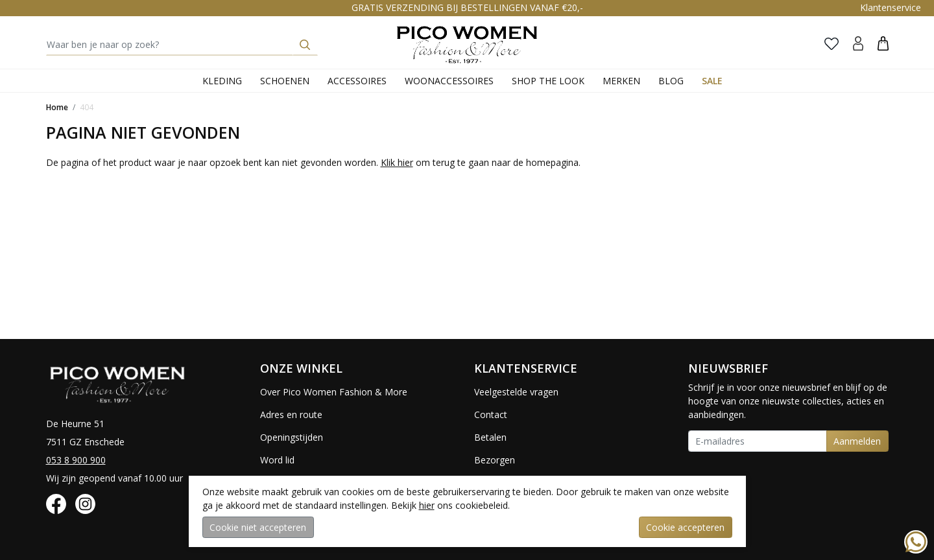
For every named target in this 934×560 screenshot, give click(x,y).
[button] (883, 43)
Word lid (277, 460)
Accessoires (357, 81)
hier (427, 505)
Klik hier (397, 162)
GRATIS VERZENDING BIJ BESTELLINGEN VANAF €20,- (467, 7)
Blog (671, 81)
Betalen (490, 437)
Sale (712, 81)
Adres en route (291, 414)
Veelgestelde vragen (516, 392)
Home (57, 107)
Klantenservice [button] (891, 7)
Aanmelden (857, 441)
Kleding (222, 81)
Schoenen (285, 81)
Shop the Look (548, 81)
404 (87, 107)
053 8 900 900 (76, 460)
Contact (491, 414)
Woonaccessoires (449, 81)
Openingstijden (292, 437)
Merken (621, 81)
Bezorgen (495, 460)
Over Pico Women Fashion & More (334, 392)
